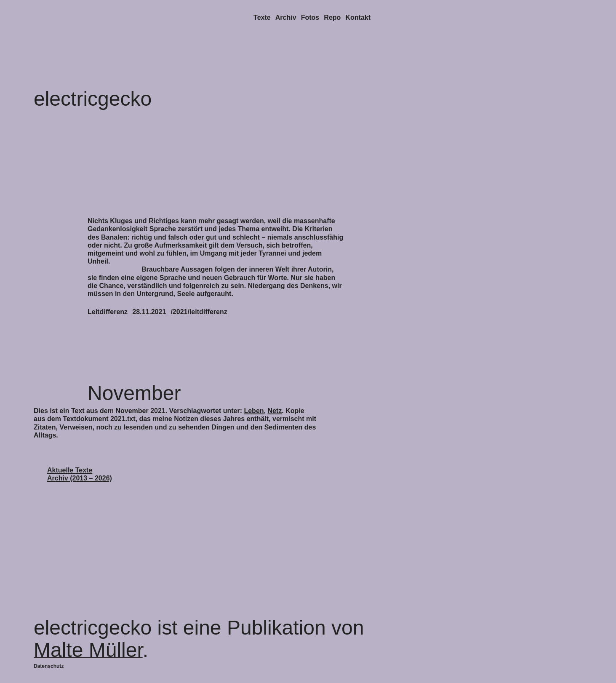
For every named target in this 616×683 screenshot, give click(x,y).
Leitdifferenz (108, 312)
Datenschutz (49, 666)
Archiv (286, 17)
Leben (254, 411)
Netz (275, 411)
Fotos (310, 17)
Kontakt (358, 17)
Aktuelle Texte (70, 470)
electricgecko (93, 99)
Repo (332, 17)
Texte (262, 17)
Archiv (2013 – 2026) (80, 478)
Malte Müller (88, 650)
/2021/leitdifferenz (199, 312)
